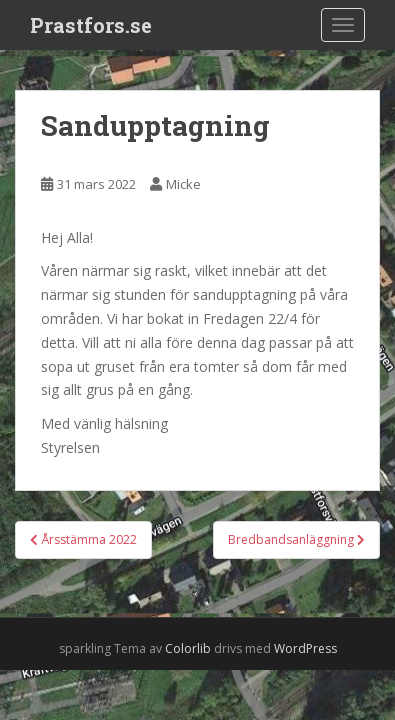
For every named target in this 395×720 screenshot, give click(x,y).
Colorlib (188, 648)
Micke (183, 184)
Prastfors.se (91, 25)
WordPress (305, 648)
